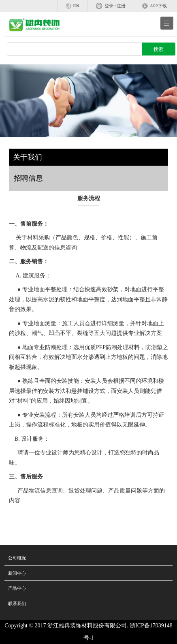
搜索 (158, 49)
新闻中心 (17, 573)
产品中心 (17, 588)
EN (76, 6)
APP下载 (158, 6)
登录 (109, 6)
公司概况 (17, 558)
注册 (121, 6)
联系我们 (17, 603)
